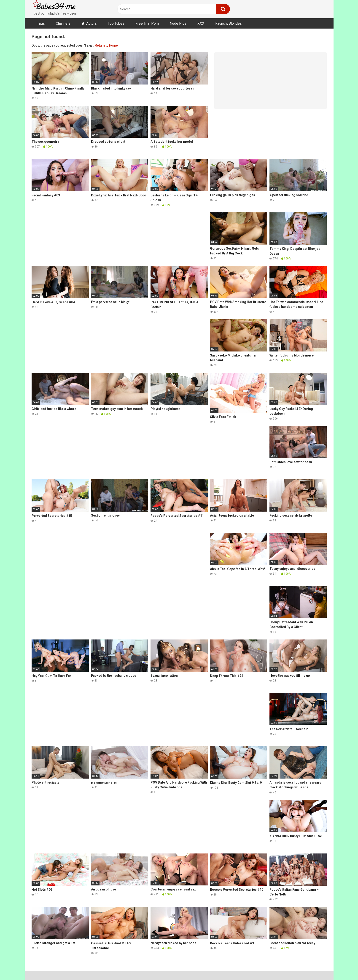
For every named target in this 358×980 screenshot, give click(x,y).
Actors (92, 23)
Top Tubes (116, 23)
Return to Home (106, 45)
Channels (63, 23)
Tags (41, 23)
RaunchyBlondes (229, 23)
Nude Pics (178, 23)
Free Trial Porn (147, 23)
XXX (201, 23)
